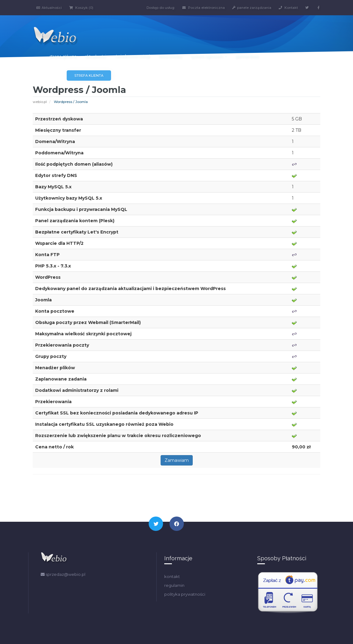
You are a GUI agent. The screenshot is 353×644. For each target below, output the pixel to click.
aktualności (96, 56)
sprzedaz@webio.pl (63, 574)
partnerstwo (247, 56)
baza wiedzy (171, 56)
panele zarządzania (252, 8)
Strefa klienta (89, 75)
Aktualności (49, 8)
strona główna (63, 56)
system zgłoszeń (209, 56)
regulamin (174, 585)
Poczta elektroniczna (204, 8)
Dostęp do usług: (161, 8)
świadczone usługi (133, 56)
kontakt (172, 576)
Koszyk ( (81, 8)
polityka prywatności (185, 594)
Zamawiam (177, 460)
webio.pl (40, 102)
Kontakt (288, 8)
